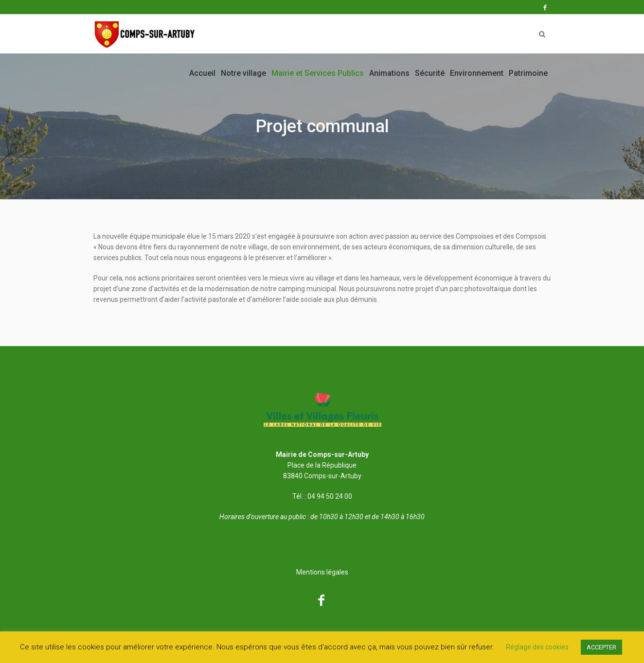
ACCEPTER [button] (601, 647)
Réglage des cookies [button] (537, 647)
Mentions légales (322, 572)
